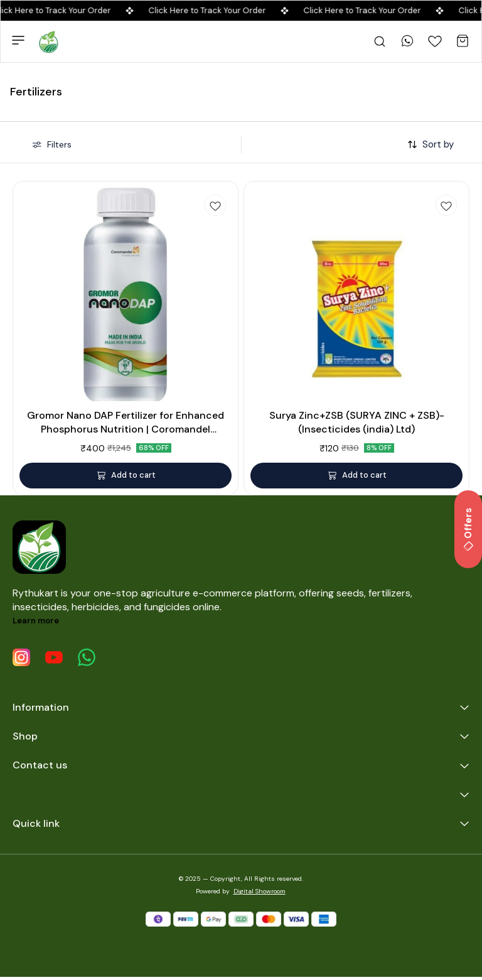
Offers (468, 529)
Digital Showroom (260, 891)
